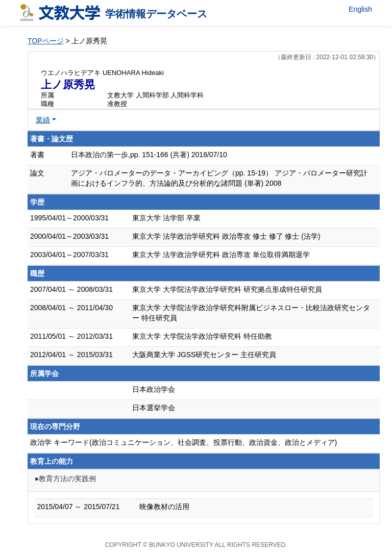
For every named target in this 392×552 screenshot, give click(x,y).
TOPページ (46, 41)
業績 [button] (43, 120)
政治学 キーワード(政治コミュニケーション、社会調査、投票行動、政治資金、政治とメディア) (183, 442)
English (360, 9)
